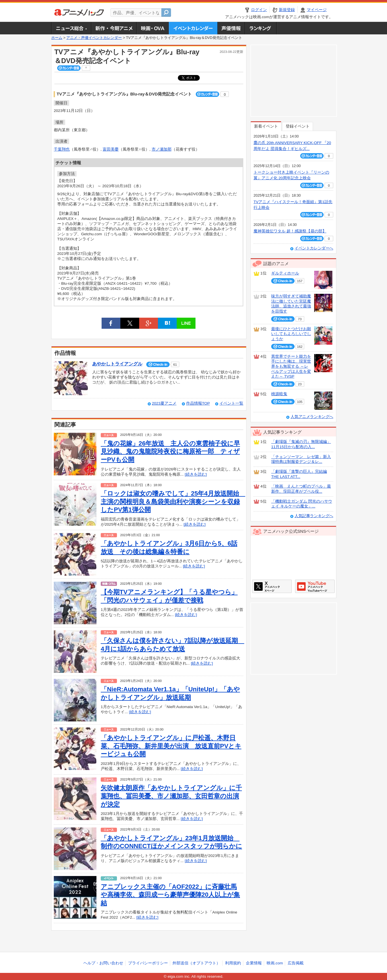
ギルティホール (285, 273)
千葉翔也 (62, 149)
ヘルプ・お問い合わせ (103, 963)
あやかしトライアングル (117, 364)
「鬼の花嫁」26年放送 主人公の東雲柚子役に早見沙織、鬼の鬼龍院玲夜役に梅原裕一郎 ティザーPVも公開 (170, 451)
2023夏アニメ (164, 403)
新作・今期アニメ (114, 28)
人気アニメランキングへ (312, 417)
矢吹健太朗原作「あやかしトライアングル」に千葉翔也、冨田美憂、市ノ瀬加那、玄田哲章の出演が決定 (171, 796)
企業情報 (254, 963)
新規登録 (287, 10)
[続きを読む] (196, 474)
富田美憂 (111, 149)
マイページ (317, 10)
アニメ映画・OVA (153, 28)
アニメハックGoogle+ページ (315, 586)
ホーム (57, 38)
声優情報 (231, 28)
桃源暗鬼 (279, 394)
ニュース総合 (71, 28)
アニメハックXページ (272, 586)
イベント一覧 (231, 403)
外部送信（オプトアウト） (196, 963)
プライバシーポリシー (148, 963)
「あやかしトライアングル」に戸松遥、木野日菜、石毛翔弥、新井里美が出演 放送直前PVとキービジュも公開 (171, 746)
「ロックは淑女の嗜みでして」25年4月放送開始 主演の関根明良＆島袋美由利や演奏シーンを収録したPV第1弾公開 (173, 502)
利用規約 (233, 963)
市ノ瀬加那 (162, 149)
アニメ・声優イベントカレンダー (193, 28)
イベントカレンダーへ (314, 248)
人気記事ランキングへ (314, 516)
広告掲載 (296, 963)
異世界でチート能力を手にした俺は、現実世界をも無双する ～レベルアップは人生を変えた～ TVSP (291, 367)
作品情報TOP (198, 403)
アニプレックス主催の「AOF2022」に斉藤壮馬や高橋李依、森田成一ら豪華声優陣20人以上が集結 (170, 895)
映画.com (275, 963)
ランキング (261, 28)
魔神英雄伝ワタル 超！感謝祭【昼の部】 (290, 231)
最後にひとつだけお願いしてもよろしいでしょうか (291, 334)
